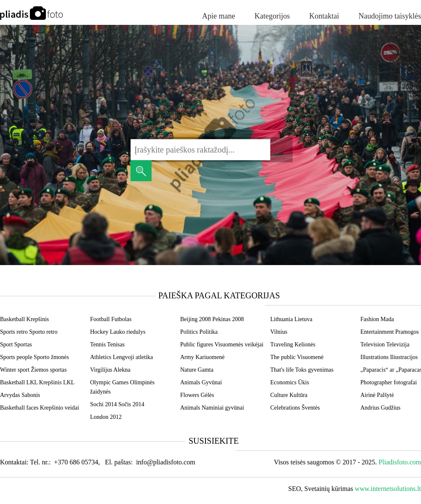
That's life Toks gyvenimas (302, 370)
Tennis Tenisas (107, 344)
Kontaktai (324, 16)
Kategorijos (272, 16)
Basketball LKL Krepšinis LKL (37, 382)
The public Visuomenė (297, 357)
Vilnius (279, 332)
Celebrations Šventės (295, 408)
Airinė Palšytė (377, 395)
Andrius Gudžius (380, 408)
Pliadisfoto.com (400, 462)
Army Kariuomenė (202, 357)
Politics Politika (199, 332)
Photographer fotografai (389, 382)
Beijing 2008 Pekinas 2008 (212, 319)
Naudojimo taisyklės (390, 16)
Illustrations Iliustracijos (389, 357)
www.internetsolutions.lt (388, 489)
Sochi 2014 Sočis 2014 (117, 404)
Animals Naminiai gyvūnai (212, 408)
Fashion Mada (377, 319)
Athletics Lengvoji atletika (121, 357)
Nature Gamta (197, 370)
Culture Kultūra (289, 395)
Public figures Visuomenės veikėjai (222, 344)
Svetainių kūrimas (329, 489)
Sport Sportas (16, 344)
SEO (295, 489)
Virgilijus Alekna (110, 370)
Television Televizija (385, 344)
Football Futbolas (111, 319)
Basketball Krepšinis (24, 319)
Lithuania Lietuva (291, 319)
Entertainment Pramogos (390, 332)
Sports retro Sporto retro (29, 332)
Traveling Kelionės (293, 344)
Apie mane (218, 16)
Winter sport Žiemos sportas (33, 370)
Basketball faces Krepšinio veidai (40, 408)
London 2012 (106, 417)
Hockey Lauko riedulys (118, 332)
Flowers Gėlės (197, 395)
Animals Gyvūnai (201, 382)
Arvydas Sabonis (20, 395)
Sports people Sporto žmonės (35, 357)
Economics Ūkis (290, 382)
